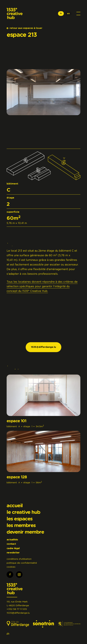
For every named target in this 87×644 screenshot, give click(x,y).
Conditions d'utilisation (19, 559)
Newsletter (13, 553)
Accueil (15, 506)
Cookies (11, 567)
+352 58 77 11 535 (17, 609)
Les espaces (20, 519)
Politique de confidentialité (22, 563)
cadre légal (13, 548)
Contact (11, 544)
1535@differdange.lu (18, 613)
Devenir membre (25, 532)
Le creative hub (23, 512)
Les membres (21, 526)
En (68, 14)
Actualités (12, 540)
